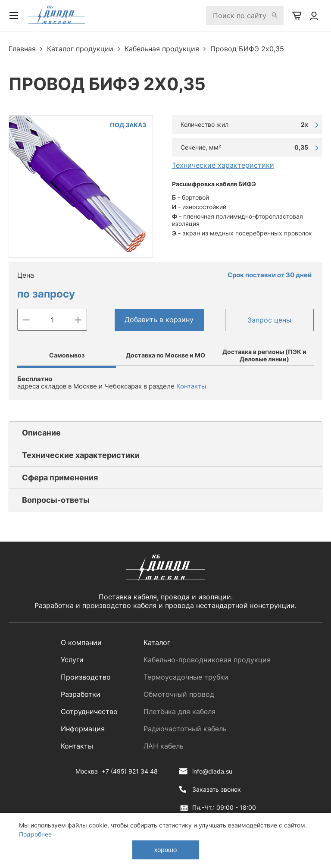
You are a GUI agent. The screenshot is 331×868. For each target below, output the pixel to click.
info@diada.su (212, 771)
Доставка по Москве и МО (165, 355)
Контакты (191, 386)
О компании (81, 642)
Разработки (81, 694)
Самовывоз (67, 355)
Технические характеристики (223, 165)
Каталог (157, 642)
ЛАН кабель (164, 746)
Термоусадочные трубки (186, 677)
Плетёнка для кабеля (180, 711)
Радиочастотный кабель (185, 729)
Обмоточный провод (179, 694)
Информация (83, 729)
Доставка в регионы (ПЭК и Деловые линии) (264, 355)
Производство (86, 677)
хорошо (166, 850)
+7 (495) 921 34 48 (130, 771)
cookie (98, 825)
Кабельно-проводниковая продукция (207, 660)
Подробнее (35, 834)
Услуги (72, 660)
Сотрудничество (89, 711)
